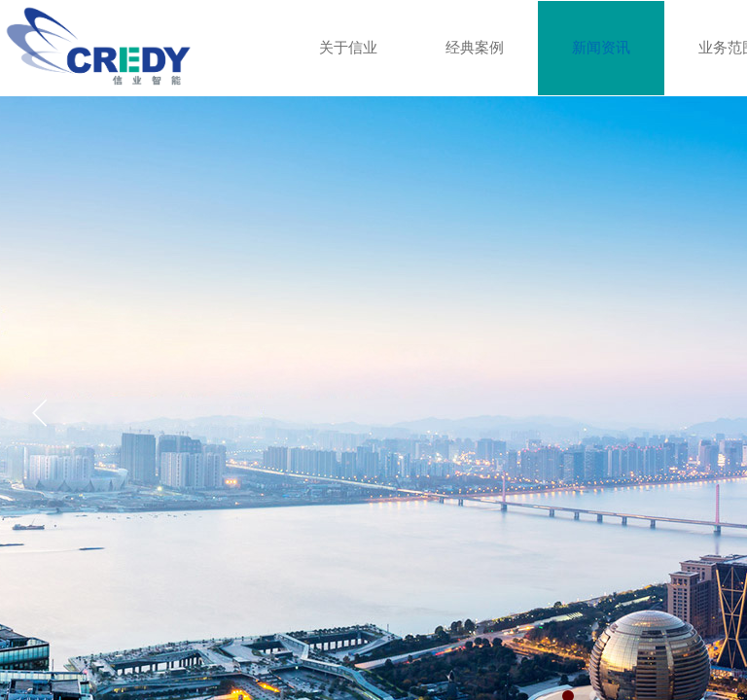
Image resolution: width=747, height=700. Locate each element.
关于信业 (348, 48)
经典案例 (475, 48)
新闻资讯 (601, 48)
